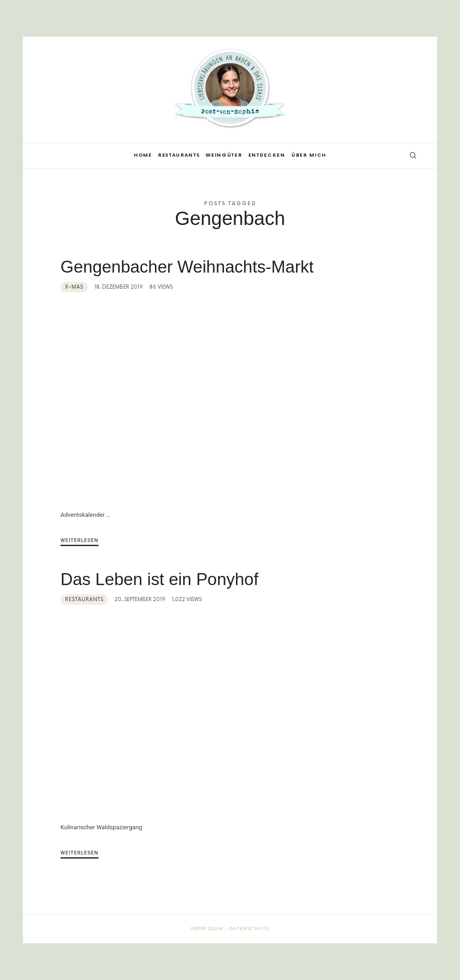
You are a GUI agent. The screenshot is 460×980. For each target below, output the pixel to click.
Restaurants (84, 599)
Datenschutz (249, 929)
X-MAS (74, 287)
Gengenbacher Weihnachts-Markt (187, 267)
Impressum (207, 929)
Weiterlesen (79, 540)
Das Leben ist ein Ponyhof (159, 579)
